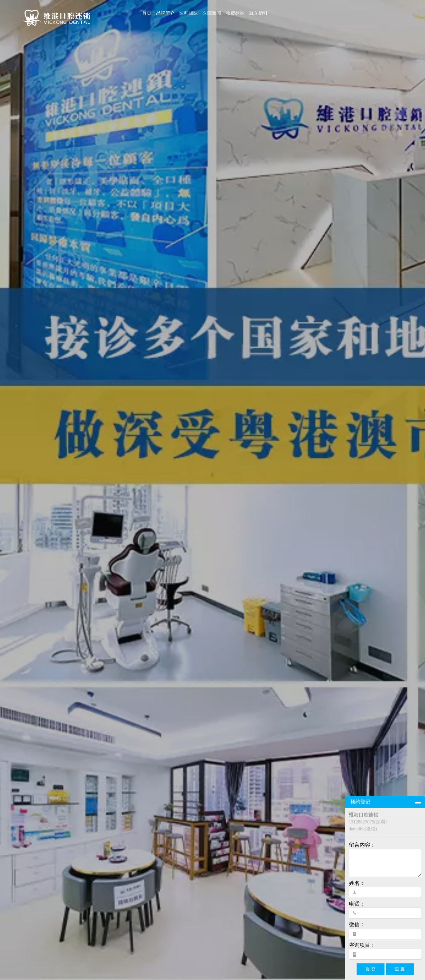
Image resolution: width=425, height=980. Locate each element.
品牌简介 (165, 13)
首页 (147, 13)
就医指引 (258, 13)
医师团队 (189, 13)
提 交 (371, 969)
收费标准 (235, 13)
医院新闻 (212, 13)
